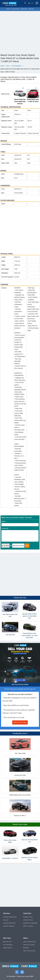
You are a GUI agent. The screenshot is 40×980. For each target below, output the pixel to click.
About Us (26, 945)
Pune (31, 917)
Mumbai (26, 917)
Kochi (31, 920)
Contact (32, 945)
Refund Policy (32, 942)
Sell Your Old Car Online (20, 685)
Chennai (26, 920)
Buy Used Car (16, 9)
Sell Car (9, 9)
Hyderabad (34, 923)
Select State (25, 3)
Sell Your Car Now (20, 722)
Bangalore (26, 923)
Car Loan (6, 920)
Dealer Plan (24, 9)
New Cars (31, 9)
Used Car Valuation (9, 926)
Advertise (26, 948)
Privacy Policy (31, 951)
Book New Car (7, 942)
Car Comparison (8, 945)
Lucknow (30, 926)
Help (25, 942)
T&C (24, 951)
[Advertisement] (20, 32)
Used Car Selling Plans (10, 917)
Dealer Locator (8, 948)
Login (31, 3)
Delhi (25, 926)
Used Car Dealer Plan (9, 923)
